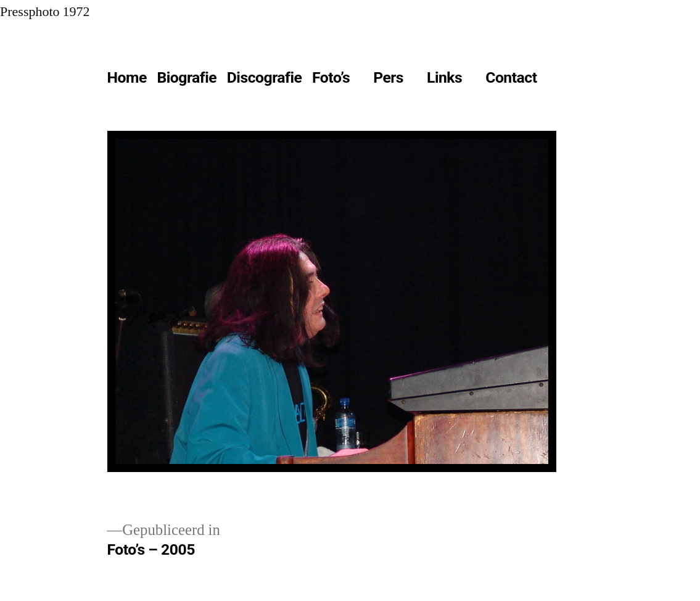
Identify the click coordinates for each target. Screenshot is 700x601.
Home (127, 77)
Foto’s (331, 77)
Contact (511, 77)
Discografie (265, 77)
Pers (388, 77)
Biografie (187, 77)
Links (444, 77)
